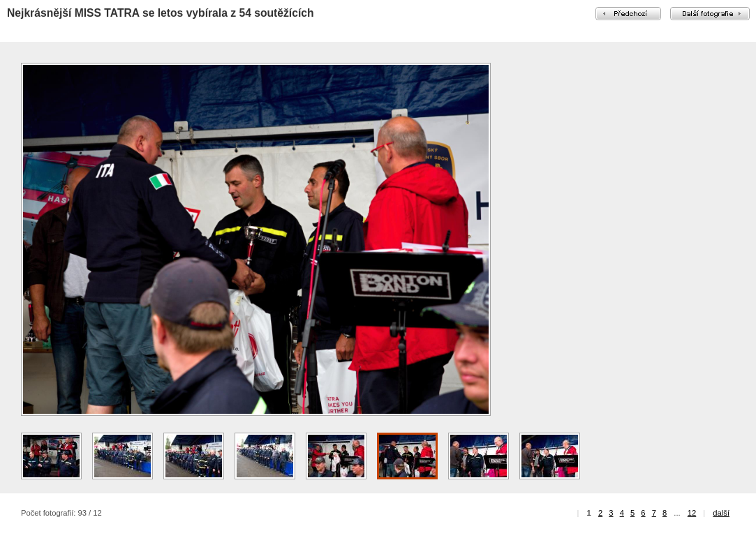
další (721, 513)
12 (692, 513)
